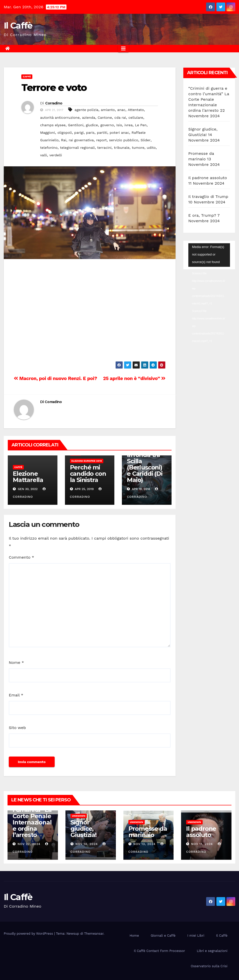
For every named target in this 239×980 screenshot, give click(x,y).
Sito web (17, 728)
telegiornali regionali (77, 148)
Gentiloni (76, 125)
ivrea (129, 125)
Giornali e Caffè (163, 936)
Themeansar (94, 934)
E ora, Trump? (202, 215)
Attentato (136, 110)
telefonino (49, 148)
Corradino (54, 103)
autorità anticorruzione (60, 117)
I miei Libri (196, 936)
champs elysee (53, 125)
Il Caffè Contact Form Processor (160, 951)
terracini (104, 148)
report (101, 140)
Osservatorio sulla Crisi (209, 966)
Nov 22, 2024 (29, 844)
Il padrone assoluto (208, 178)
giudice (92, 125)
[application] (209, 255)
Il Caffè (18, 26)
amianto (108, 110)
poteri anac (119, 133)
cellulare (136, 117)
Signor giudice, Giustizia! (84, 829)
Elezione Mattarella (28, 477)
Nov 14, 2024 (87, 844)
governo (107, 125)
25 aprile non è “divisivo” (134, 378)
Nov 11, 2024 (202, 844)
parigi (79, 133)
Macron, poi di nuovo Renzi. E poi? (55, 378)
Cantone (105, 117)
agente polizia (86, 110)
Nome (16, 662)
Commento (21, 557)
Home (134, 936)
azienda (89, 117)
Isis (119, 125)
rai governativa (81, 140)
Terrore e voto (54, 88)
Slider (146, 140)
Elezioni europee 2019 (87, 461)
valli (44, 155)
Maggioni (48, 133)
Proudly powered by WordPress (29, 934)
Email (16, 695)
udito (151, 148)
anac (121, 110)
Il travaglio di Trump (208, 197)
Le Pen (141, 125)
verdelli (56, 155)
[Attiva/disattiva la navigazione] (123, 49)
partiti (102, 133)
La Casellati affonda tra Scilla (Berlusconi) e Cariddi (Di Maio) (145, 464)
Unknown (79, 816)
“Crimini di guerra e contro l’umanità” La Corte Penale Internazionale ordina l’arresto (209, 99)
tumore (138, 148)
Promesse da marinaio (148, 832)
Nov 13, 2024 (144, 844)
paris (90, 133)
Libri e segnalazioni (212, 951)
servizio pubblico (124, 140)
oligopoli (65, 133)
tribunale (122, 148)
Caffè (27, 77)
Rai (64, 140)
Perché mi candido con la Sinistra (88, 474)
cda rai (120, 117)
